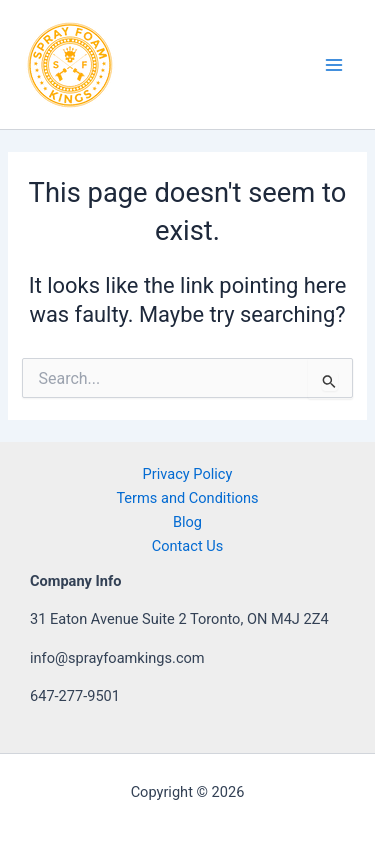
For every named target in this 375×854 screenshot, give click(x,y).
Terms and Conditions (187, 498)
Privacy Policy (188, 474)
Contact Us (188, 546)
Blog (187, 522)
